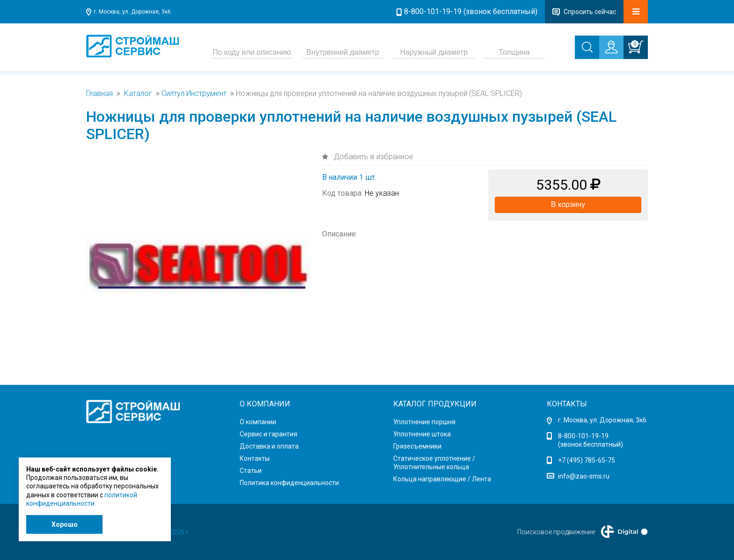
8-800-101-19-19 (583, 436)
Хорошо (65, 524)
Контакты (255, 458)
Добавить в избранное (373, 157)
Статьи (251, 471)
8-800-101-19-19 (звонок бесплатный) (471, 11)
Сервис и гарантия (268, 434)
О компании (258, 422)
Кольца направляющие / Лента (442, 479)
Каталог (138, 94)
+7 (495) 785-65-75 (587, 460)
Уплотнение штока (422, 434)
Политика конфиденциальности (289, 483)
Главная (99, 94)
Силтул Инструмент (194, 94)
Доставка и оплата (269, 446)
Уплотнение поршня (424, 422)
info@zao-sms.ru (584, 476)
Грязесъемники (417, 446)
